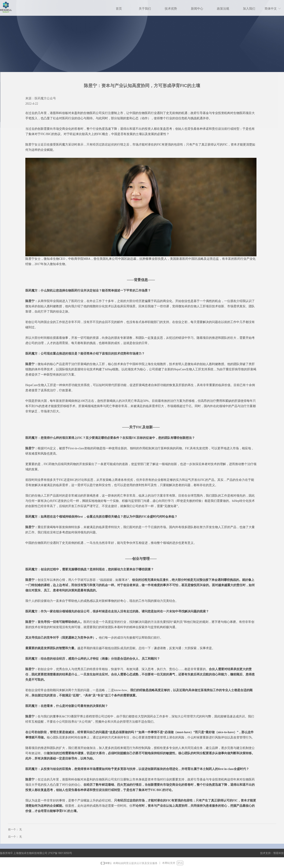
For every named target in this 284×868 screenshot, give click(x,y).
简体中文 (271, 9)
